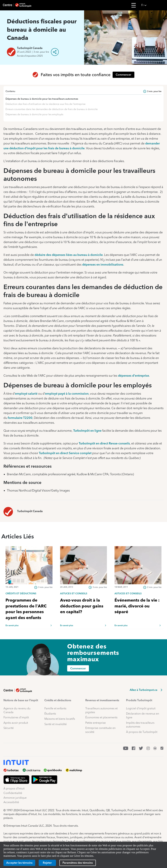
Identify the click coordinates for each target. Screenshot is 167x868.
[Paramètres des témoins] (78, 863)
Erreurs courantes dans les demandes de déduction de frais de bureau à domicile (52, 109)
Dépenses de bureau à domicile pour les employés (34, 114)
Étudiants (50, 714)
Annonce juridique (15, 798)
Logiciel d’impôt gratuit (141, 708)
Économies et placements (101, 717)
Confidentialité (13, 793)
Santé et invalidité (56, 724)
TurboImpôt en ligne (87, 431)
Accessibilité (11, 802)
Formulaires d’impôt (16, 717)
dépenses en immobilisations (103, 264)
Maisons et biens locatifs (60, 719)
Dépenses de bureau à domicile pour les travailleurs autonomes (42, 99)
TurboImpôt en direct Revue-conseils (104, 443)
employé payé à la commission (67, 394)
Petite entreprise (96, 723)
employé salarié (26, 394)
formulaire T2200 (20, 418)
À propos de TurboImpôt (142, 732)
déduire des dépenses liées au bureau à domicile (69, 255)
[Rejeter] (47, 863)
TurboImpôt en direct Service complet (65, 453)
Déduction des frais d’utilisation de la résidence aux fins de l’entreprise (46, 104)
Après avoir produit (16, 723)
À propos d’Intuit (14, 789)
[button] (153, 5)
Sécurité (9, 728)
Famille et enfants (55, 708)
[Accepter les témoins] (19, 863)
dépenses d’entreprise (133, 376)
